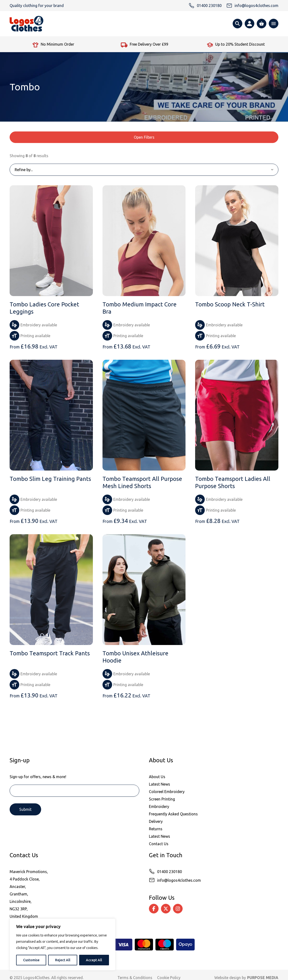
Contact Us (159, 844)
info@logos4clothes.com (179, 880)
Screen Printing (162, 799)
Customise (31, 960)
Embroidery (159, 806)
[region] (63, 944)
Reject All (63, 960)
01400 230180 (170, 872)
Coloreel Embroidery (167, 792)
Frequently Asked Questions (173, 814)
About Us (157, 777)
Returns (156, 829)
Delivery (156, 821)
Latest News (160, 784)
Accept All (94, 960)
